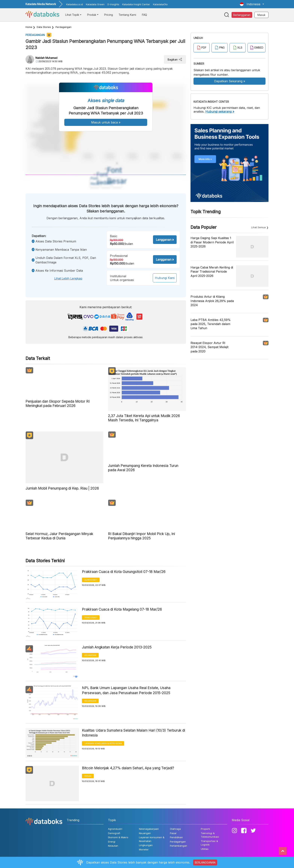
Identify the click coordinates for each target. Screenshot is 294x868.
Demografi (91, 580)
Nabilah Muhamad (46, 58)
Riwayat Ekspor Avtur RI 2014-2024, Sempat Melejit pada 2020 (209, 347)
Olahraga (175, 829)
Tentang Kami (127, 15)
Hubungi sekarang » (220, 111)
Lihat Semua (258, 227)
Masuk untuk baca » (106, 122)
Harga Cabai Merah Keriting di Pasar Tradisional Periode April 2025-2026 (212, 272)
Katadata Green (95, 4)
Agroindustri (115, 829)
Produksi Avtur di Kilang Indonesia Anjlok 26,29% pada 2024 (212, 301)
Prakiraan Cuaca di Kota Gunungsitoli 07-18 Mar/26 (124, 572)
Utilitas (205, 849)
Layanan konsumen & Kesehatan (103, 743)
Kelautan (113, 846)
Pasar (88, 776)
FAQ (144, 15)
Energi (112, 842)
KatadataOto (160, 4)
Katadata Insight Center (136, 4)
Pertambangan (178, 846)
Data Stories (44, 27)
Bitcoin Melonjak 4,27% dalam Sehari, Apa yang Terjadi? (128, 768)
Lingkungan (146, 845)
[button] (252, 4)
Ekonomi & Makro (118, 837)
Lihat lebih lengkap (68, 278)
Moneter (144, 849)
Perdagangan (63, 27)
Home (29, 27)
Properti (205, 829)
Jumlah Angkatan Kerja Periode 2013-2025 (117, 647)
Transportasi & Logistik (209, 843)
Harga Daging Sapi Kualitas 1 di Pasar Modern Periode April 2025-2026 (212, 242)
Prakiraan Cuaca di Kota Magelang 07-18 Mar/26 (122, 609)
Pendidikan (176, 837)
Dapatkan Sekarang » (230, 81)
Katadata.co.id (75, 4)
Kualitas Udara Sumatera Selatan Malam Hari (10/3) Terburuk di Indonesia (133, 733)
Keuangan (90, 655)
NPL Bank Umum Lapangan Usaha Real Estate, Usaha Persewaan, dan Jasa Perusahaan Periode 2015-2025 (126, 690)
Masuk (261, 15)
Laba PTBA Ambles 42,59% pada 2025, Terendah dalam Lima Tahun (211, 324)
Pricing (108, 15)
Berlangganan (242, 15)
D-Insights (113, 4)
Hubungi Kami (165, 278)
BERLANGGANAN (205, 862)
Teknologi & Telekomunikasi (210, 835)
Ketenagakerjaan (149, 829)
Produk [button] (92, 15)
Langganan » (165, 240)
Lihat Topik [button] (72, 15)
